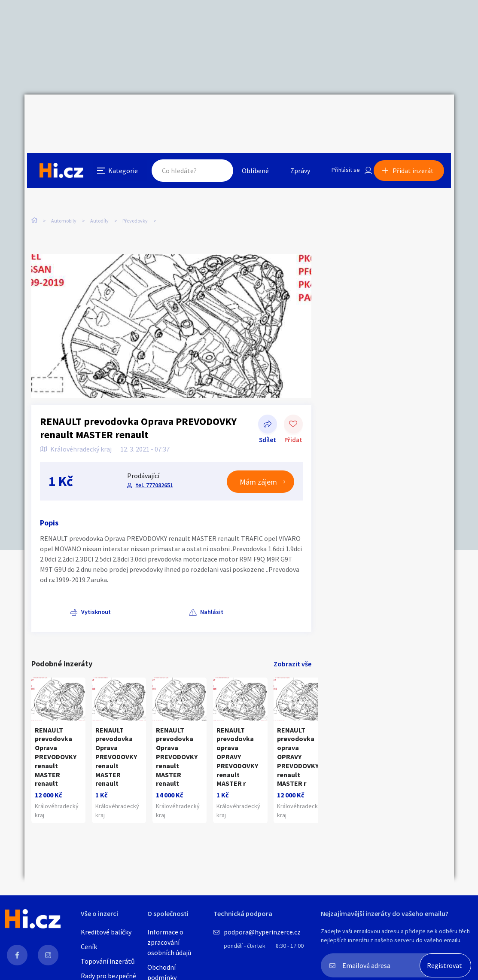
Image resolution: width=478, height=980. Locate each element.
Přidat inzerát (416, 113)
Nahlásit (118, 593)
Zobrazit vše (292, 645)
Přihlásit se (338, 113)
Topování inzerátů (108, 961)
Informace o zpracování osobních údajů (169, 942)
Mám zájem (258, 463)
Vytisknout (66, 593)
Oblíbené (245, 113)
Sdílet (268, 406)
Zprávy (290, 113)
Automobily (64, 184)
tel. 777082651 (154, 467)
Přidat (293, 406)
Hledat (208, 113)
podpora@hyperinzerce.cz (262, 932)
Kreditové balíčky (106, 932)
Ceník (89, 946)
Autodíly (99, 184)
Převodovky (135, 184)
